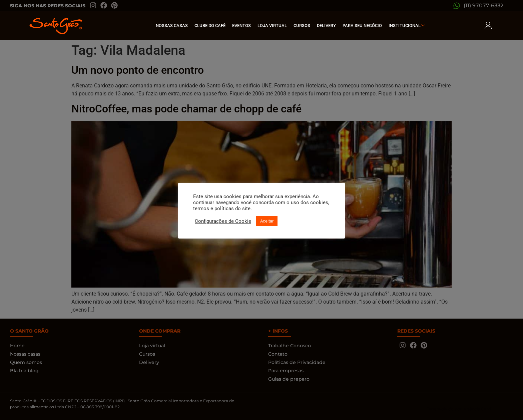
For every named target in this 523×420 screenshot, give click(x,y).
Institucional (408, 26)
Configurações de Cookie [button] (223, 221)
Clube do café (210, 26)
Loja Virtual (272, 26)
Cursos (302, 26)
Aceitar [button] (267, 221)
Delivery (326, 26)
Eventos (241, 26)
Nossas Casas (172, 26)
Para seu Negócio (362, 26)
